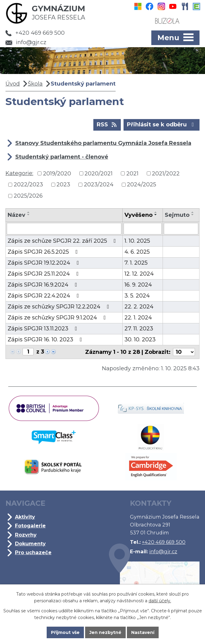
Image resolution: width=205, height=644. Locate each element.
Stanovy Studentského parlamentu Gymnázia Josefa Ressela (103, 143)
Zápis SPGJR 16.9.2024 (44, 285)
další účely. (160, 601)
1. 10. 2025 (137, 241)
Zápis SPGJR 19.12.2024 (45, 263)
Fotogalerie (30, 526)
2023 (63, 185)
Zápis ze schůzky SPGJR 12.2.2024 (60, 307)
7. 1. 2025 (136, 263)
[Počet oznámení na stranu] (184, 352)
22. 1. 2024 (138, 318)
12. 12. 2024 (139, 274)
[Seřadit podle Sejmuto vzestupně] (193, 212)
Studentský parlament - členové (62, 157)
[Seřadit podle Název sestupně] (29, 215)
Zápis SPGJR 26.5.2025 (44, 252)
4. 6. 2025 (137, 252)
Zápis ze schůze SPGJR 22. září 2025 (63, 241)
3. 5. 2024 (137, 296)
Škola (35, 84)
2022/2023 (28, 185)
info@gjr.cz (26, 42)
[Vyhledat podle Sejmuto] (181, 229)
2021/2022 (166, 173)
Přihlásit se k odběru (162, 124)
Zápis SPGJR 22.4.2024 (45, 296)
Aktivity (25, 517)
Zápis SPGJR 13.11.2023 (44, 329)
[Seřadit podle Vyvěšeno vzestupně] (156, 212)
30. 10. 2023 (140, 340)
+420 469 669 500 (35, 33)
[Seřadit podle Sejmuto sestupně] (193, 215)
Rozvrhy (26, 535)
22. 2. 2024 (139, 307)
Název (16, 215)
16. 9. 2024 (138, 285)
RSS (107, 124)
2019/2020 (57, 173)
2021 (132, 173)
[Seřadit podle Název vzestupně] (29, 212)
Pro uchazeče (33, 552)
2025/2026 (28, 196)
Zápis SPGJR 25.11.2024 (44, 274)
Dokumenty (30, 544)
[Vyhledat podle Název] (64, 229)
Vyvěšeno (138, 215)
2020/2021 (99, 173)
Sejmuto (177, 215)
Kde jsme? (154, 582)
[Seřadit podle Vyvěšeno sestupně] (156, 215)
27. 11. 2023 (139, 329)
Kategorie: (19, 173)
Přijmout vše (65, 632)
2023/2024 (99, 185)
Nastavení (143, 632)
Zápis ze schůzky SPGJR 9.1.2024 (58, 318)
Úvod (13, 84)
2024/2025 (142, 185)
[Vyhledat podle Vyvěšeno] (143, 229)
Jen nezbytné (105, 632)
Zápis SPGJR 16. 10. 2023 (46, 340)
